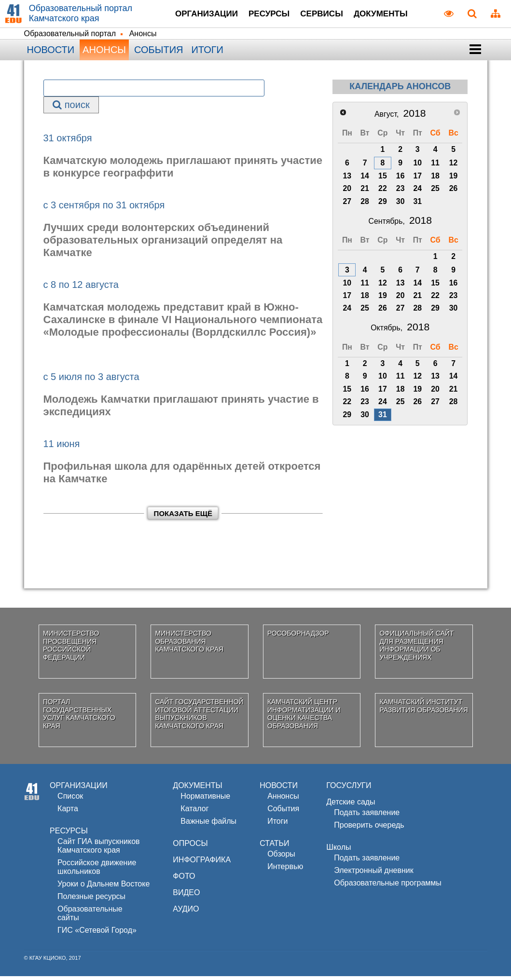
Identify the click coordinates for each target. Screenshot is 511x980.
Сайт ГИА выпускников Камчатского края (98, 850)
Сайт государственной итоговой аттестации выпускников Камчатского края (199, 717)
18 (435, 179)
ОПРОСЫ (190, 847)
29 (383, 205)
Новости (51, 53)
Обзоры (281, 858)
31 (417, 205)
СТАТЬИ (274, 847)
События (159, 53)
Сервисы (325, 15)
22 (383, 192)
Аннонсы (283, 800)
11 (435, 166)
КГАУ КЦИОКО (48, 962)
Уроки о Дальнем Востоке (104, 888)
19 (454, 179)
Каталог (194, 812)
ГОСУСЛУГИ (349, 789)
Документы (394, 15)
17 (417, 179)
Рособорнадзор (298, 637)
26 (454, 192)
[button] (476, 53)
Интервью (285, 870)
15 (383, 179)
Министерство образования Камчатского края (189, 645)
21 (365, 192)
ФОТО (184, 880)
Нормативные (205, 800)
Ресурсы (263, 15)
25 (435, 192)
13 (347, 179)
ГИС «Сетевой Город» (97, 934)
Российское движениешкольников (97, 871)
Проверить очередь (369, 829)
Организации (190, 15)
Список (70, 800)
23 (401, 192)
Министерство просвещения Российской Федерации (71, 649)
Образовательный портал (70, 37)
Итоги (207, 53)
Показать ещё (183, 517)
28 (365, 205)
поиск (71, 108)
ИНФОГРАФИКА (202, 864)
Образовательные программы (388, 887)
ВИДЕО (186, 896)
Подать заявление (367, 816)
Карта (68, 812)
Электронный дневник (373, 874)
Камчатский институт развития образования (423, 709)
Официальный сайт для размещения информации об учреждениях (416, 649)
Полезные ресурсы (91, 900)
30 (401, 205)
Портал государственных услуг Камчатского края (79, 717)
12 (454, 166)
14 (365, 179)
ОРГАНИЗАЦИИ (79, 789)
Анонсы (104, 53)
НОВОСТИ (279, 789)
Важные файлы (208, 825)
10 (417, 166)
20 (347, 192)
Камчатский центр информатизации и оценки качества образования (304, 717)
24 (417, 192)
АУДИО (186, 913)
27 (347, 205)
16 (401, 179)
